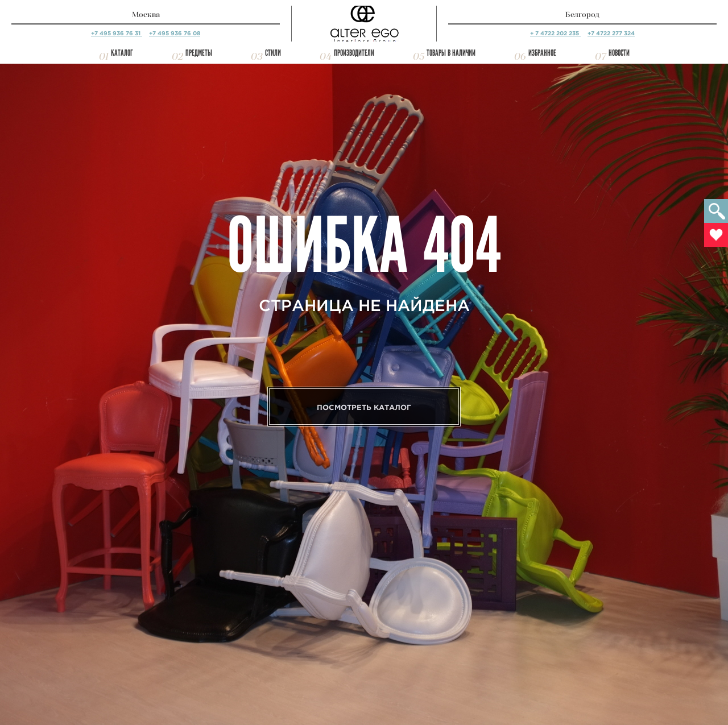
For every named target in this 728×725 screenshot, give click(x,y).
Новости (619, 53)
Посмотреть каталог (364, 407)
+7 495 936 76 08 (175, 33)
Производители (354, 53)
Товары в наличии (451, 53)
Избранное (542, 53)
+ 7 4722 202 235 (555, 33)
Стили (273, 53)
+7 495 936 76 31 (117, 33)
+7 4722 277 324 (611, 33)
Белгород (582, 14)
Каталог (122, 53)
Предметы (199, 53)
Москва (146, 14)
